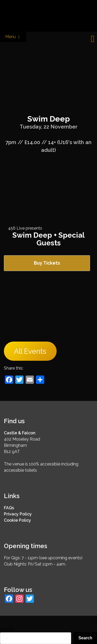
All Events (30, 351)
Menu (13, 37)
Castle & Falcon (20, 433)
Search (7, 629)
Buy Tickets (47, 263)
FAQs (9, 508)
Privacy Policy (18, 514)
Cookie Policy (17, 520)
